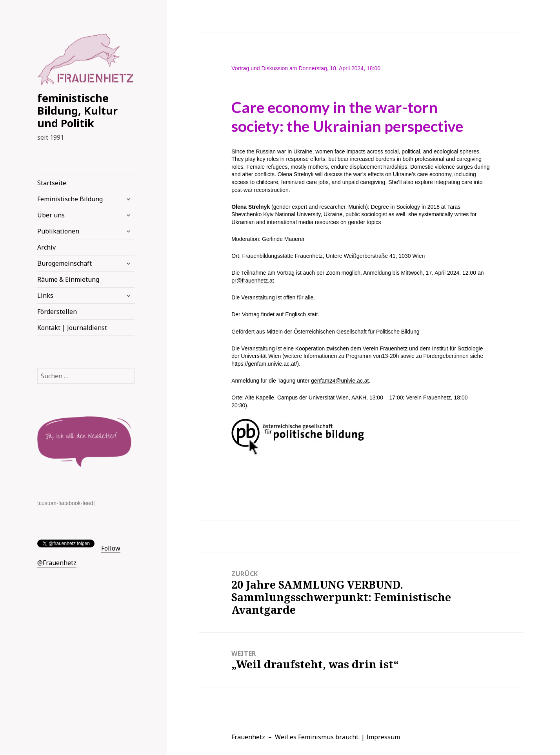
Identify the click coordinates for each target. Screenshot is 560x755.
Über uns (51, 215)
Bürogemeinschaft (65, 263)
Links (45, 295)
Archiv (46, 247)
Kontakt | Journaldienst (72, 328)
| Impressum (381, 737)
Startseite (52, 183)
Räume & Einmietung (68, 279)
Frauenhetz (248, 737)
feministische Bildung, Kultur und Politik (77, 110)
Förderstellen (57, 312)
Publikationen (58, 231)
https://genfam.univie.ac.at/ (264, 364)
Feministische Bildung (70, 199)
